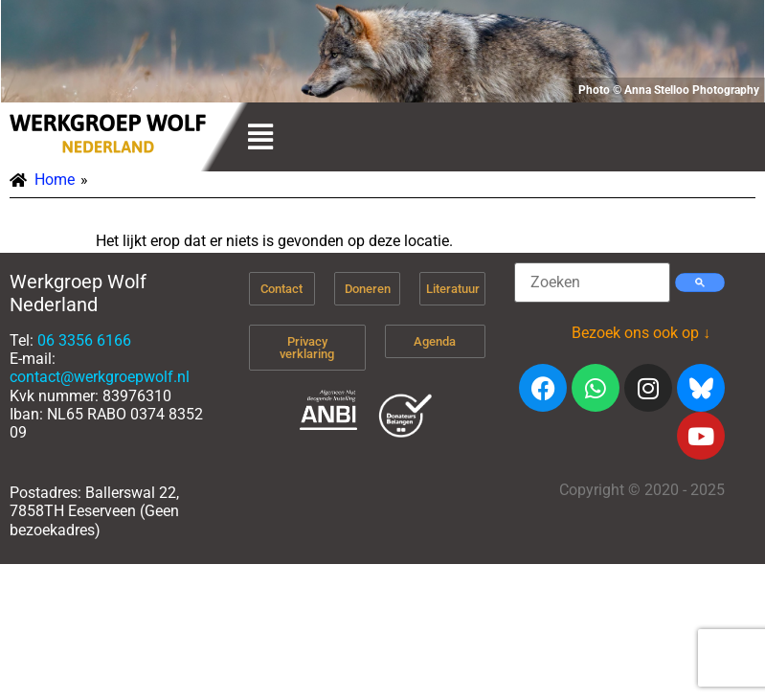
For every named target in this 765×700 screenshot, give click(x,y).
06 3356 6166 (84, 340)
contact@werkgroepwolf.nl (100, 377)
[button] (261, 137)
